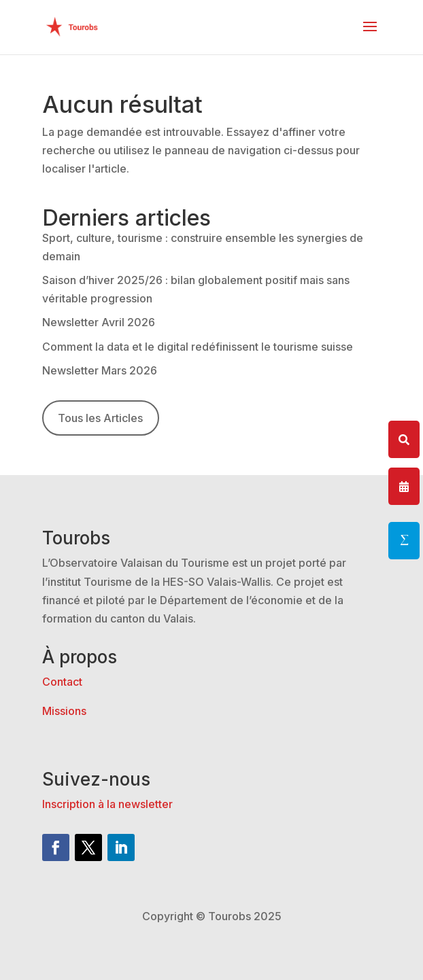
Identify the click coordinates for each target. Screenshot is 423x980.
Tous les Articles (100, 418)
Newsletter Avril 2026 (99, 322)
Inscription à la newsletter (107, 804)
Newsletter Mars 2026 (100, 370)
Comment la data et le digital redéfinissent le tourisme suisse (198, 347)
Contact (62, 682)
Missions (64, 711)
